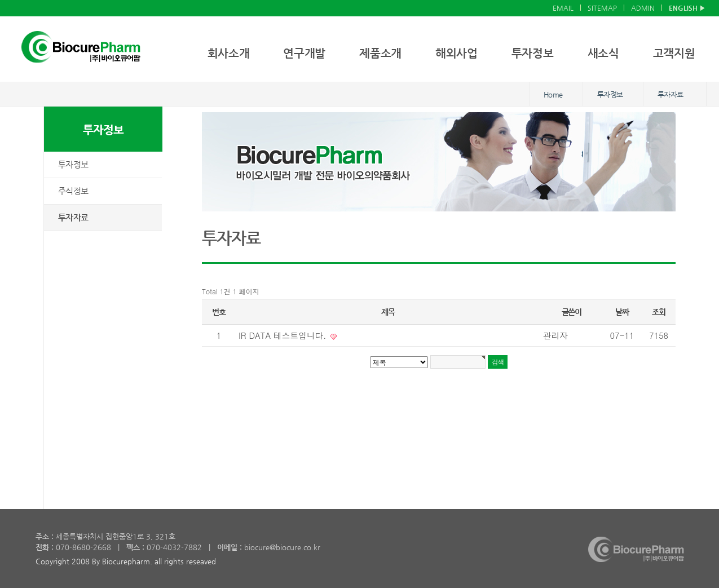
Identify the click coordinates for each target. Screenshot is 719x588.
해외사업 (456, 53)
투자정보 (533, 53)
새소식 (603, 53)
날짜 (622, 312)
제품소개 (380, 53)
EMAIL (563, 8)
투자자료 (73, 218)
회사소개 (229, 53)
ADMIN (643, 8)
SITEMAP (602, 8)
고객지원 (674, 53)
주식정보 (73, 191)
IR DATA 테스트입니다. (284, 335)
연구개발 (304, 53)
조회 (658, 312)
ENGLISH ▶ (687, 8)
